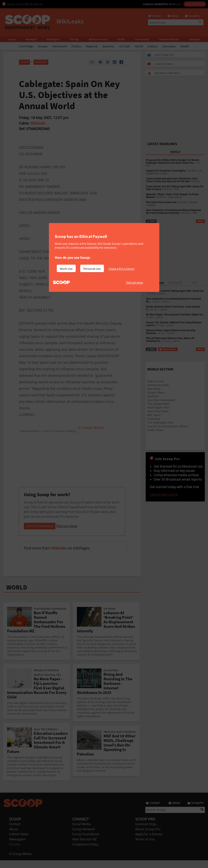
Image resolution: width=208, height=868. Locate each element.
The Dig (74, 39)
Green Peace (156, 430)
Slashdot (153, 396)
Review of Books (169, 39)
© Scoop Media (20, 861)
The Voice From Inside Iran (161, 202)
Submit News (19, 842)
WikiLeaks (41, 62)
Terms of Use (145, 847)
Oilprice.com (156, 381)
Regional (92, 46)
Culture (153, 46)
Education (169, 46)
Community (142, 39)
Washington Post (158, 407)
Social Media (81, 832)
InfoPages (194, 39)
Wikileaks (38, 123)
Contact (15, 832)
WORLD (17, 595)
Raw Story (154, 389)
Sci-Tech (125, 46)
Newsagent (17, 847)
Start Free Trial (195, 4)
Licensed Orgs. (146, 832)
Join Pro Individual (40, 534)
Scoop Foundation (86, 842)
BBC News (154, 415)
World (139, 46)
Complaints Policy (85, 852)
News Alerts (168, 349)
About (14, 837)
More (200, 221)
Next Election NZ (84, 847)
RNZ (177, 189)
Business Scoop (98, 39)
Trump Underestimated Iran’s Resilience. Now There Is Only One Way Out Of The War (172, 180)
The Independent (159, 404)
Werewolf (31, 39)
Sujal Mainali (175, 197)
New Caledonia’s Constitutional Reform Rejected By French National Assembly (173, 212)
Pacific (121, 39)
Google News (156, 392)
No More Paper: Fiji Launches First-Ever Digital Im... (175, 315)
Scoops (43, 46)
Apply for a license (149, 842)
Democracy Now (158, 385)
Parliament (60, 46)
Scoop (12, 39)
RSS (151, 221)
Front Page (26, 46)
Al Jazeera (154, 419)
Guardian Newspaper (161, 400)
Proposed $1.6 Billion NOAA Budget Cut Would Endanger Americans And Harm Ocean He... (173, 161)
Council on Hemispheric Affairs (168, 426)
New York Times (158, 411)
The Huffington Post (160, 422)
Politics (76, 46)
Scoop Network (83, 837)
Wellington (53, 39)
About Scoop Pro (148, 837)
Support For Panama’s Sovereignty (166, 171)
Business (108, 46)
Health (185, 46)
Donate (15, 852)
